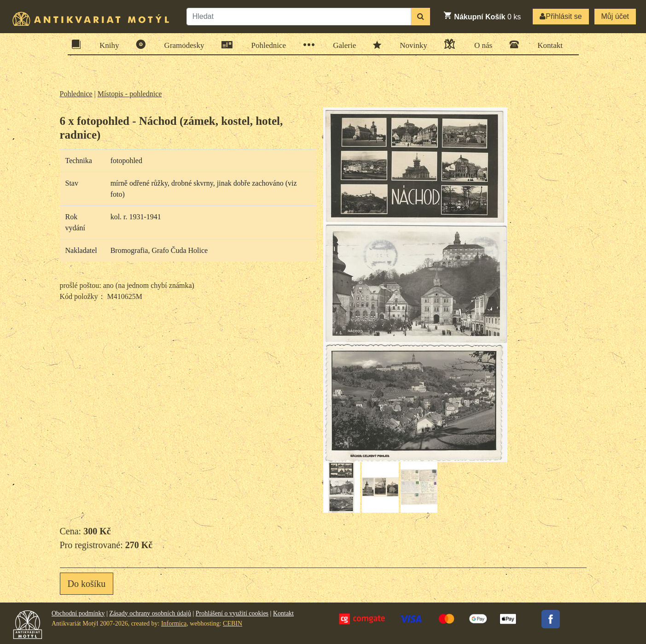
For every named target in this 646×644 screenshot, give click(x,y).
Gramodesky (181, 44)
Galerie (341, 45)
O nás (480, 44)
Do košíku (87, 584)
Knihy (106, 44)
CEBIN (233, 624)
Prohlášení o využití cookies (232, 613)
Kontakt (547, 44)
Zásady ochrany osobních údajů (150, 613)
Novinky (410, 45)
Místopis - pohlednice (130, 94)
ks (482, 16)
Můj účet (615, 16)
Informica (174, 624)
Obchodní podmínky (78, 613)
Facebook (551, 619)
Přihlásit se (561, 16)
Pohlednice (266, 45)
